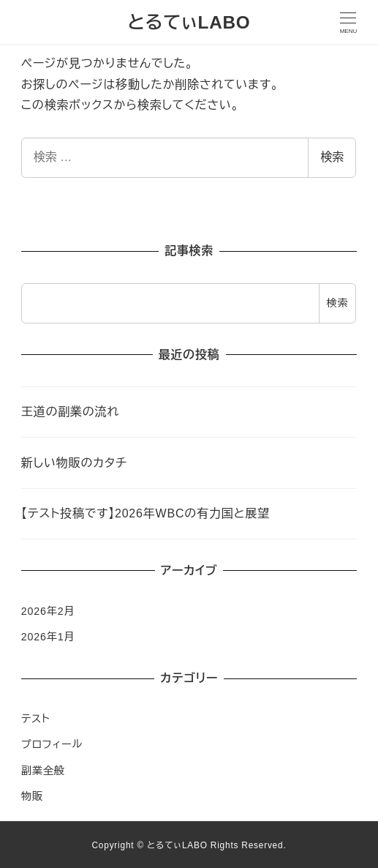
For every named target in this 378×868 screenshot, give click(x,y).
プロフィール (52, 744)
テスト (36, 719)
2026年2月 (48, 611)
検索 (332, 157)
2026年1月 (48, 637)
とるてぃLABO (189, 22)
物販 (32, 796)
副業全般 (43, 771)
